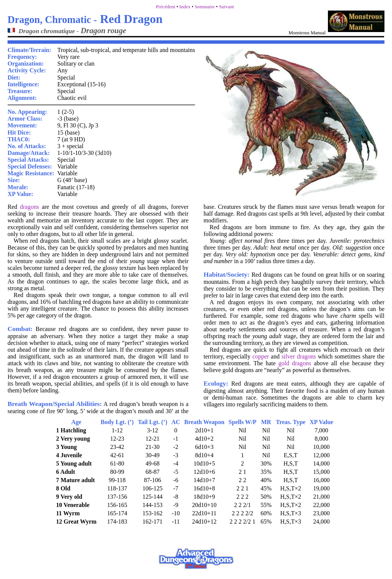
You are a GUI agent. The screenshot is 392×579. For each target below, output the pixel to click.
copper (261, 356)
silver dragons (299, 356)
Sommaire (204, 7)
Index (185, 7)
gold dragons (295, 363)
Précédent (165, 7)
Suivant (227, 7)
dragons (30, 207)
